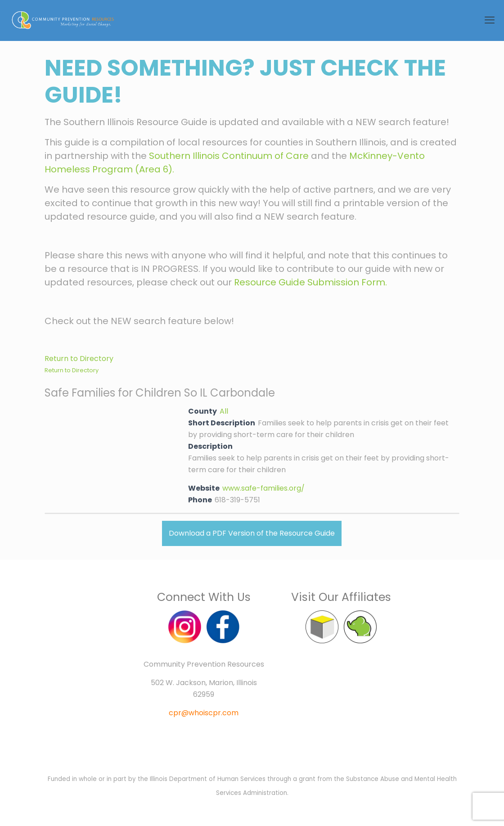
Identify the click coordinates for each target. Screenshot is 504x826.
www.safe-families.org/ (263, 488)
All (224, 411)
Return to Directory (79, 359)
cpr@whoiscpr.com (204, 713)
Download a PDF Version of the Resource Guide (252, 533)
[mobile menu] (490, 20)
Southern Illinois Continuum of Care (229, 156)
